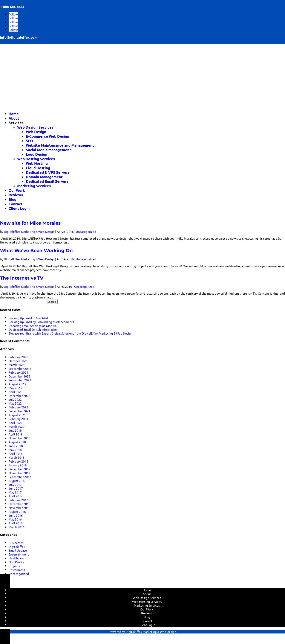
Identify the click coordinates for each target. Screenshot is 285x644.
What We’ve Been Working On (36, 250)
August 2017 (17, 481)
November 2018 (19, 438)
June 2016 (16, 515)
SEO (29, 141)
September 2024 (20, 368)
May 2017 (15, 492)
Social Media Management (48, 150)
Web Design (36, 132)
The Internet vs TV (22, 278)
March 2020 (17, 426)
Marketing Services (34, 186)
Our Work (17, 190)
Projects (14, 566)
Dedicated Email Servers (47, 181)
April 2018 (16, 454)
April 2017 (16, 496)
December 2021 (19, 411)
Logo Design (37, 154)
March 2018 (17, 457)
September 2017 (20, 477)
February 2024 (18, 372)
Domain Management (44, 177)
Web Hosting (37, 163)
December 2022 (19, 396)
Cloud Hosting (38, 168)
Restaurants (17, 570)
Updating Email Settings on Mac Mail (33, 326)
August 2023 (17, 384)
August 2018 (17, 442)
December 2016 (19, 504)
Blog (12, 199)
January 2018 (18, 465)
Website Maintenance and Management (60, 145)
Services (16, 123)
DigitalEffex (17, 547)
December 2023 (19, 376)
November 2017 (19, 473)
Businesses (16, 543)
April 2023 (16, 392)
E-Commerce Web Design (47, 136)
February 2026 (18, 357)
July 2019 (15, 430)
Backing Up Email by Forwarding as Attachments (41, 322)
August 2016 (17, 512)
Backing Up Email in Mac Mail (28, 318)
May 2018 (15, 450)
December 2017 (19, 469)
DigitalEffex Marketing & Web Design (29, 231)
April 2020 (16, 423)
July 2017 (15, 484)
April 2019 (16, 434)
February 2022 (18, 407)
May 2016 (15, 519)
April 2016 (16, 523)
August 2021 (17, 415)
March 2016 (17, 527)
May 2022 (15, 403)
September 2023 (20, 380)
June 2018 (16, 446)
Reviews (16, 195)
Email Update (18, 550)
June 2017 (16, 488)
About (14, 118)
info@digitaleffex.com (19, 37)
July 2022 (15, 399)
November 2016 (19, 508)
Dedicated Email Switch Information (33, 329)
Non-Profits (16, 562)
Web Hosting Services (36, 159)
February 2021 (18, 419)
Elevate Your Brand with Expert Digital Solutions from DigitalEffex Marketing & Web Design (70, 333)
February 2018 (18, 461)
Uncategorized (86, 231)
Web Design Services (35, 127)
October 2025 (18, 361)
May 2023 (15, 388)
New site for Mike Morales (30, 223)
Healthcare (16, 558)
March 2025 (17, 365)
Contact (16, 204)
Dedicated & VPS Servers (48, 172)
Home (14, 114)
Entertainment (19, 554)
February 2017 (18, 500)
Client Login (19, 208)
